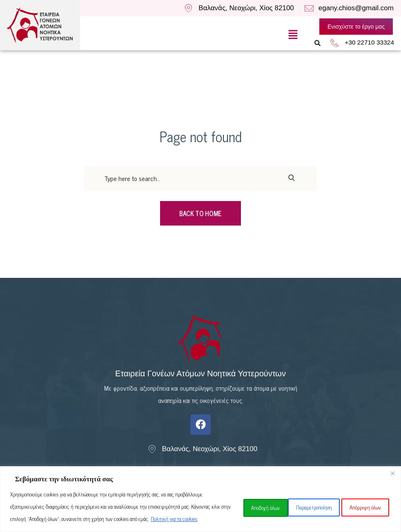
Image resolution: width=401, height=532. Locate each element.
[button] (293, 34)
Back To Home (200, 213)
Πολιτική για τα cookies (87, 519)
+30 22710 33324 (372, 42)
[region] (200, 493)
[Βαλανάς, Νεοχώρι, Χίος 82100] (188, 8)
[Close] (392, 461)
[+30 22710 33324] (339, 43)
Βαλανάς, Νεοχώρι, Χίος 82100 (246, 8)
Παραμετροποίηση (239, 500)
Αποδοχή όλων (363, 500)
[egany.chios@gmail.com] (309, 8)
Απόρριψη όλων (303, 500)
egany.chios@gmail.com (356, 8)
